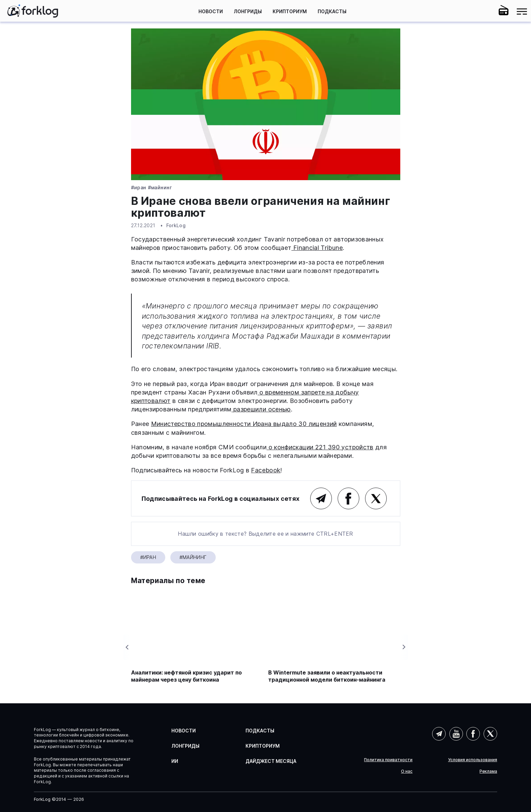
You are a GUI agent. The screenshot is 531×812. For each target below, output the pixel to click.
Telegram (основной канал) (321, 498)
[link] (33, 11)
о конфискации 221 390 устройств (320, 447)
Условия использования (473, 760)
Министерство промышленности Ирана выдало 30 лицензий (244, 424)
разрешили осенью (261, 409)
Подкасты (332, 11)
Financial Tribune (317, 248)
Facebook (266, 470)
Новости (211, 11)
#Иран (139, 188)
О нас (407, 771)
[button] (485, 12)
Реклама (488, 771)
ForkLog (176, 225)
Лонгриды (248, 11)
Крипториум (290, 11)
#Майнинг (160, 188)
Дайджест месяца (271, 761)
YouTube (456, 734)
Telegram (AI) (439, 734)
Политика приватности (388, 760)
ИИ (175, 761)
